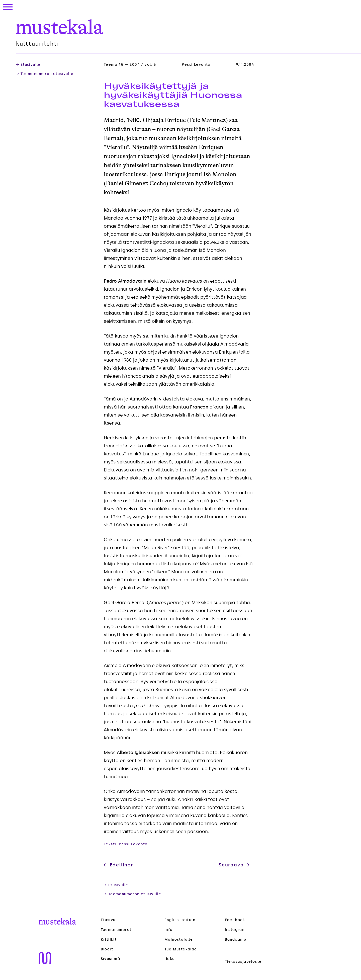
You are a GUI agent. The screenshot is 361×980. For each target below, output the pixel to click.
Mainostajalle (179, 940)
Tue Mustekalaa (181, 949)
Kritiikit (109, 940)
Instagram (235, 930)
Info (169, 930)
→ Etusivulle (28, 65)
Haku (170, 959)
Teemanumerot (116, 930)
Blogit (107, 949)
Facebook (235, 920)
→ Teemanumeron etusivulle (45, 74)
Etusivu (108, 920)
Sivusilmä (111, 959)
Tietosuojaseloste (243, 962)
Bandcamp (236, 940)
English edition (180, 920)
